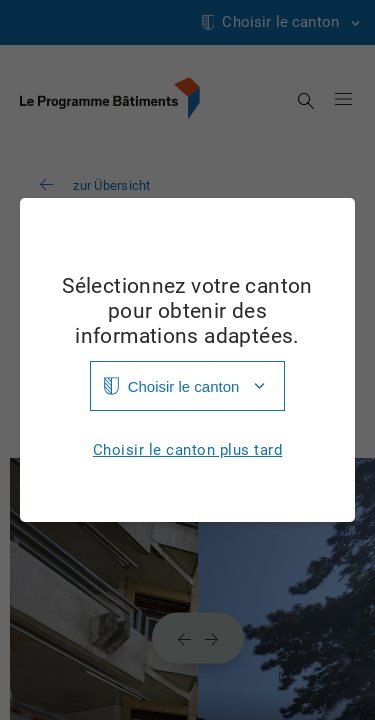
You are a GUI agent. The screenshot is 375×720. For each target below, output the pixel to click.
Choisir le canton (184, 386)
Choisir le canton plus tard (188, 450)
